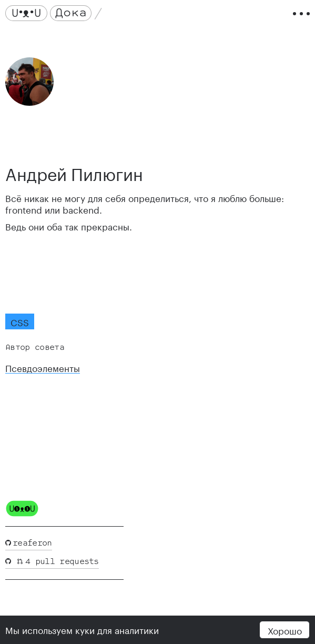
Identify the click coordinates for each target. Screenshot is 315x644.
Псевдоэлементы (43, 367)
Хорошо (285, 630)
